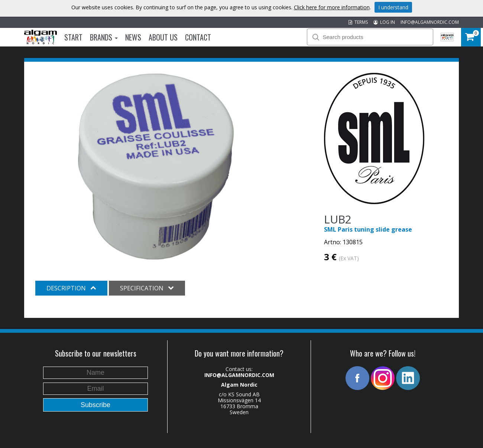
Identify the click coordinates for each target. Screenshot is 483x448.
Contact (198, 37)
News (133, 37)
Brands (104, 37)
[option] (156, 167)
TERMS (358, 22)
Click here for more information (332, 7)
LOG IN (384, 22)
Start (73, 37)
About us (163, 37)
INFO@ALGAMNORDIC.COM (430, 22)
